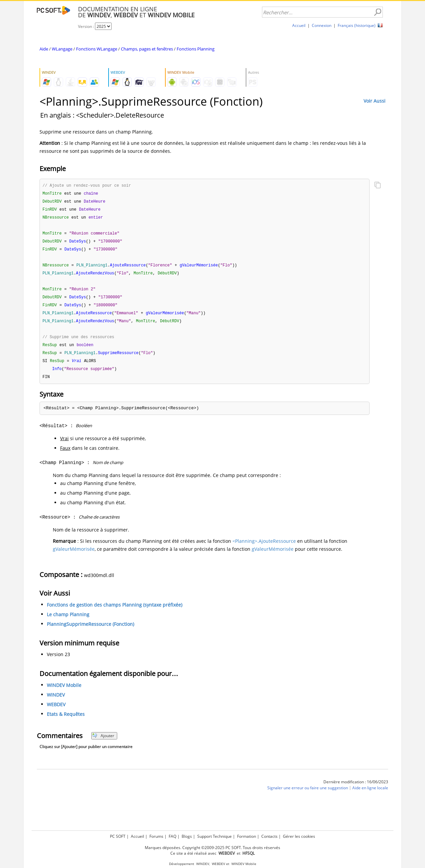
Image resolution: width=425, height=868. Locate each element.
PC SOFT (118, 836)
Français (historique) (357, 25)
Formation (247, 836)
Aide (44, 49)
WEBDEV (56, 711)
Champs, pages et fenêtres (147, 49)
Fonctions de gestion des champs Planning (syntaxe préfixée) (115, 612)
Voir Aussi (375, 101)
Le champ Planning (68, 621)
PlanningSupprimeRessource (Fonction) (90, 631)
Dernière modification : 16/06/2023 (356, 789)
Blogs (187, 836)
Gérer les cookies (299, 836)
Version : (86, 26)
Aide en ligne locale (370, 795)
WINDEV (56, 702)
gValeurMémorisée (74, 556)
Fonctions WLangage (97, 49)
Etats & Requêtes (66, 721)
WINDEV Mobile (64, 692)
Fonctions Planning (196, 49)
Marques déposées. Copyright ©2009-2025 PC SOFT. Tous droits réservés (212, 848)
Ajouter (103, 743)
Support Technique (214, 836)
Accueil (299, 25)
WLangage (62, 49)
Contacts (269, 836)
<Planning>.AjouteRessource (264, 548)
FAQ (172, 836)
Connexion (322, 25)
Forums (156, 836)
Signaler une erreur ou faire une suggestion (308, 795)
